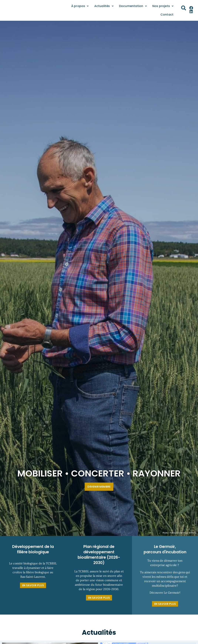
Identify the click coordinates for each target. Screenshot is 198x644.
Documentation (133, 6)
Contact (167, 15)
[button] (184, 8)
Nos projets (163, 6)
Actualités (104, 6)
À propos (80, 6)
